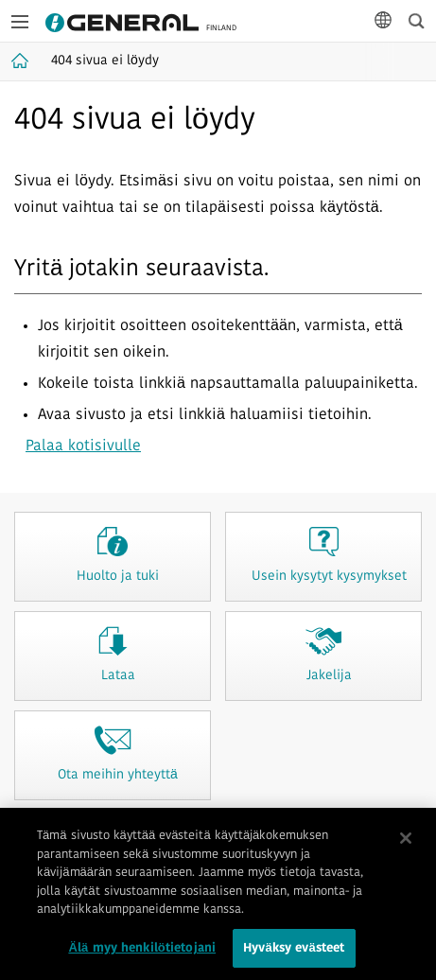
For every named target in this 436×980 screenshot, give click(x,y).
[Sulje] (406, 845)
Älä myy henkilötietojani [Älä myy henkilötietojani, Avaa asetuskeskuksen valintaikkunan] (142, 955)
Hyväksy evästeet (294, 955)
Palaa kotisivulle (83, 446)
